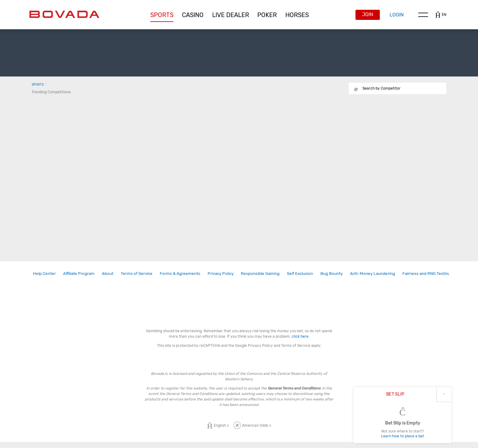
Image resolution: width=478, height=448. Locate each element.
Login (397, 15)
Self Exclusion (300, 273)
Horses (297, 15)
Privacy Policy (221, 273)
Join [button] (368, 14)
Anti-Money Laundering (373, 273)
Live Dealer (231, 15)
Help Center (44, 273)
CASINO (193, 15)
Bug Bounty (332, 273)
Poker (267, 15)
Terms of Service (137, 273)
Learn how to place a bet (403, 436)
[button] (162, 15)
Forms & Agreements (180, 273)
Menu (423, 15)
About (108, 273)
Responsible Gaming (260, 273)
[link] (44, 274)
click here (300, 336)
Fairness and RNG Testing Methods (435, 273)
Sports (162, 15)
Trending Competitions (51, 92)
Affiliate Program (79, 273)
